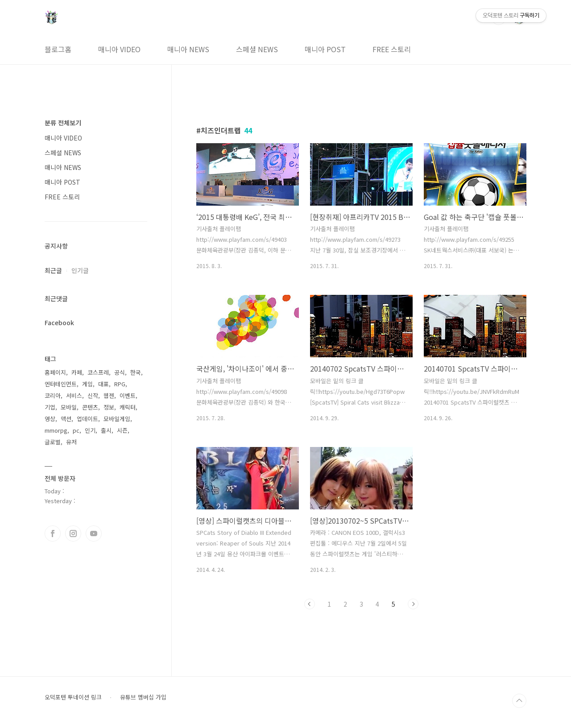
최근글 (53, 270)
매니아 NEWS (188, 49)
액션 (66, 419)
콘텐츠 (90, 407)
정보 (109, 407)
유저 (71, 442)
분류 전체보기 (63, 123)
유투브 (94, 534)
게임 (87, 384)
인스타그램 (73, 534)
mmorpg (56, 430)
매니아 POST (325, 49)
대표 (103, 384)
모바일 (69, 407)
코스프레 (98, 372)
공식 (120, 372)
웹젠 (109, 395)
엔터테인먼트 (61, 384)
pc (76, 430)
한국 (136, 372)
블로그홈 (58, 49)
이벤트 (128, 395)
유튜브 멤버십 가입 (143, 697)
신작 (93, 395)
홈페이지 (55, 372)
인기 (90, 430)
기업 (50, 407)
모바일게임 (117, 419)
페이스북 (53, 534)
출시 (106, 430)
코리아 (53, 395)
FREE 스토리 (392, 49)
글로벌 (53, 442)
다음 (413, 604)
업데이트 (87, 419)
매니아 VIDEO (119, 49)
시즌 (122, 430)
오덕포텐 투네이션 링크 (73, 697)
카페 (77, 372)
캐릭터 (128, 407)
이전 (310, 604)
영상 (50, 419)
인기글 (80, 270)
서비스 (74, 395)
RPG (120, 384)
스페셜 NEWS (257, 49)
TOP (519, 701)
